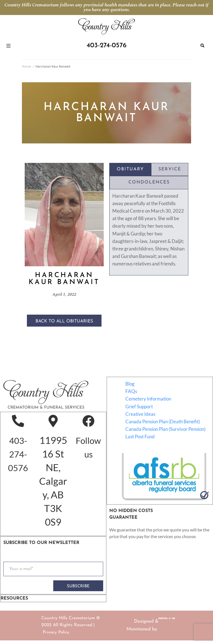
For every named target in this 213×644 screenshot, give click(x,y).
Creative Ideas (141, 414)
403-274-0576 (18, 456)
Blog (130, 384)
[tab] (130, 170)
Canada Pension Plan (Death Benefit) (163, 422)
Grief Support (139, 407)
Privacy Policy (56, 636)
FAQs (131, 391)
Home (26, 67)
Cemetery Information (149, 399)
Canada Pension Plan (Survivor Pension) (166, 429)
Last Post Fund (140, 437)
